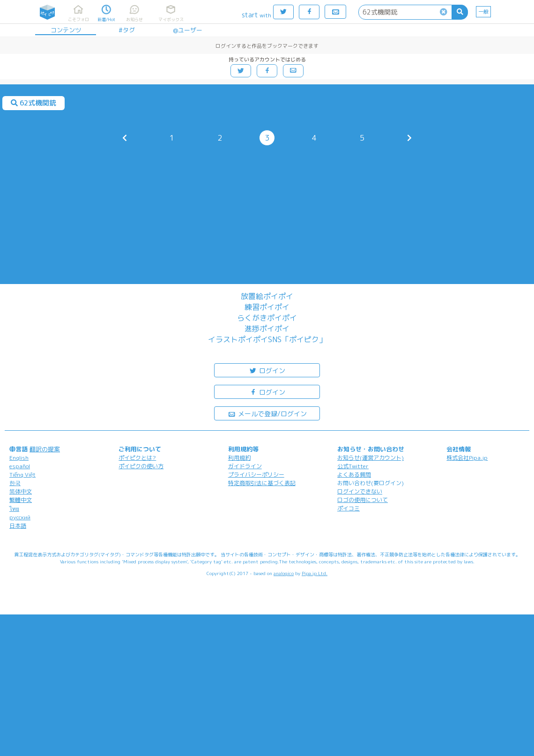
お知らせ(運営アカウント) (371, 458)
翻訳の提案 (45, 449)
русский (20, 517)
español (20, 466)
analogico (284, 573)
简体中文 (21, 491)
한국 (15, 483)
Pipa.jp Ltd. (315, 573)
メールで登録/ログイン (267, 413)
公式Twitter (353, 466)
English (19, 458)
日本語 (18, 526)
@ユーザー (188, 30)
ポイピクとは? (137, 458)
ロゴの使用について (363, 500)
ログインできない (360, 491)
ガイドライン (245, 466)
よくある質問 (354, 475)
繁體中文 (21, 500)
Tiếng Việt (22, 475)
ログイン (267, 370)
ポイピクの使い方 (141, 466)
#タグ (127, 30)
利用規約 (239, 458)
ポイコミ (349, 508)
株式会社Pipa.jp (467, 458)
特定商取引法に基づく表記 (262, 483)
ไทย (14, 509)
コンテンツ (66, 30)
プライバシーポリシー (256, 475)
